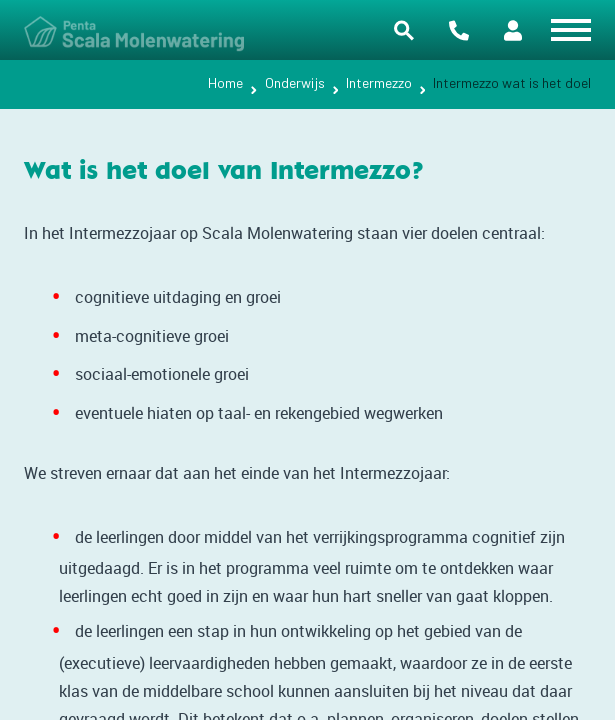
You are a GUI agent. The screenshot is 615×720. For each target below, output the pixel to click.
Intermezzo (379, 82)
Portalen (513, 30)
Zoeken (404, 30)
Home (225, 82)
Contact (459, 30)
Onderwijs (295, 82)
